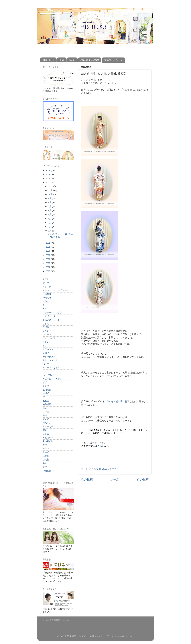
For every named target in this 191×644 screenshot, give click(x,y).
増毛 (45, 430)
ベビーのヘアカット (52, 379)
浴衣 (45, 463)
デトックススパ (50, 357)
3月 (50, 223)
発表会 (46, 456)
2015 (48, 271)
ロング (46, 386)
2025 (48, 175)
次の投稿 (87, 479)
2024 (48, 179)
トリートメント (50, 360)
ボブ (45, 382)
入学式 (46, 452)
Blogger (130, 636)
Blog (62, 60)
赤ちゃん (47, 423)
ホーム (115, 479)
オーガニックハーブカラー (55, 290)
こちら (96, 443)
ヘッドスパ (48, 375)
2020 (48, 251)
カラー (46, 309)
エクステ (47, 287)
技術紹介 (47, 390)
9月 (50, 198)
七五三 (46, 401)
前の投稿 (143, 479)
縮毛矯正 (47, 404)
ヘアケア (47, 371)
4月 (50, 219)
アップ (92, 469)
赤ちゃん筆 (48, 427)
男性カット (48, 438)
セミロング (48, 349)
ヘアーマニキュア (51, 368)
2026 (48, 171)
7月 (50, 206)
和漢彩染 (47, 471)
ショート (47, 335)
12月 (51, 186)
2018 (48, 259)
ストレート (48, 342)
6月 (50, 210)
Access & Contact (90, 60)
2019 (48, 255)
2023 (48, 183)
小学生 (46, 412)
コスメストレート (51, 320)
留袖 (45, 467)
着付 (45, 445)
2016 (48, 267)
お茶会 (46, 301)
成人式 (105, 469)
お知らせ (47, 298)
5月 (50, 214)
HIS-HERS (49, 60)
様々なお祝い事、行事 (118, 401)
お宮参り (47, 294)
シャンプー (48, 331)
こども (46, 324)
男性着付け (48, 441)
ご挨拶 (46, 327)
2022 (48, 243)
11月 (51, 190)
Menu (72, 60)
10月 (51, 194)
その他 (46, 353)
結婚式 (46, 393)
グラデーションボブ (52, 313)
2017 (48, 263)
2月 (50, 227)
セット (46, 346)
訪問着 (46, 460)
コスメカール (49, 316)
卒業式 (46, 434)
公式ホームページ (113, 60)
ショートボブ (49, 338)
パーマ (46, 364)
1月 (50, 231)
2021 (48, 247)
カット (46, 305)
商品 (45, 408)
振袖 (98, 469)
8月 (50, 202)
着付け (113, 469)
